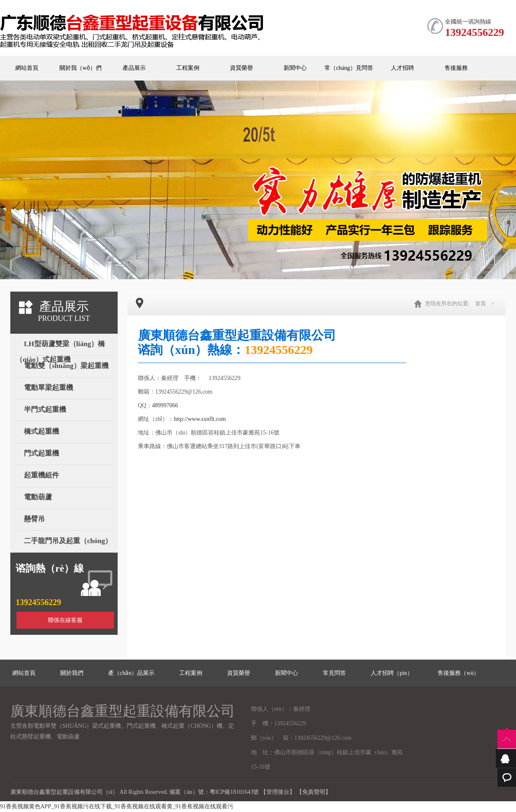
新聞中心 (295, 68)
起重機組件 (41, 475)
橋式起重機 (41, 431)
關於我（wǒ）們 (80, 68)
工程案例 (188, 68)
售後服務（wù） (458, 673)
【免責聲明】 (314, 792)
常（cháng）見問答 (349, 68)
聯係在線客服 (65, 620)
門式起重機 (41, 453)
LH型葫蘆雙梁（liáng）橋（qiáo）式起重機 (60, 346)
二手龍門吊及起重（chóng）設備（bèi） (64, 543)
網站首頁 (27, 68)
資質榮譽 (241, 68)
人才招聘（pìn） (392, 673)
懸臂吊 (34, 519)
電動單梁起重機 (49, 388)
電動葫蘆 (38, 497)
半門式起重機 (45, 410)
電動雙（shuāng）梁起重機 (66, 366)
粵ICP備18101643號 (234, 792)
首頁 (480, 303)
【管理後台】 (278, 792)
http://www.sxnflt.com (200, 419)
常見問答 (334, 673)
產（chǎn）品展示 (131, 673)
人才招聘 (402, 68)
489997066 (165, 405)
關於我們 (72, 673)
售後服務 (456, 68)
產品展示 (134, 68)
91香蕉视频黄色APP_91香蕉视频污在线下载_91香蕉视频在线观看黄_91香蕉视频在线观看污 (117, 806)
